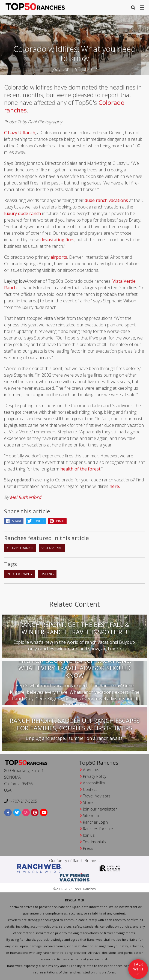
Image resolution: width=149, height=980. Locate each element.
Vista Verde (52, 548)
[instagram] (26, 812)
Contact (90, 789)
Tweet (36, 521)
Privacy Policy (95, 776)
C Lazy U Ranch (20, 133)
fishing (47, 574)
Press (88, 848)
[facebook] (8, 812)
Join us (89, 835)
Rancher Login (95, 822)
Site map (91, 816)
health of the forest (80, 469)
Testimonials (94, 842)
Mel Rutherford (26, 497)
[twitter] (17, 812)
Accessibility (94, 783)
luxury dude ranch (23, 213)
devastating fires (57, 240)
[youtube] (44, 812)
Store (88, 802)
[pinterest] (35, 812)
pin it (57, 521)
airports (59, 257)
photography (20, 574)
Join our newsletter (100, 809)
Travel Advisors (97, 796)
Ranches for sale (98, 829)
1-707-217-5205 (21, 801)
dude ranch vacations (106, 200)
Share (14, 521)
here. (115, 486)
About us (91, 770)
